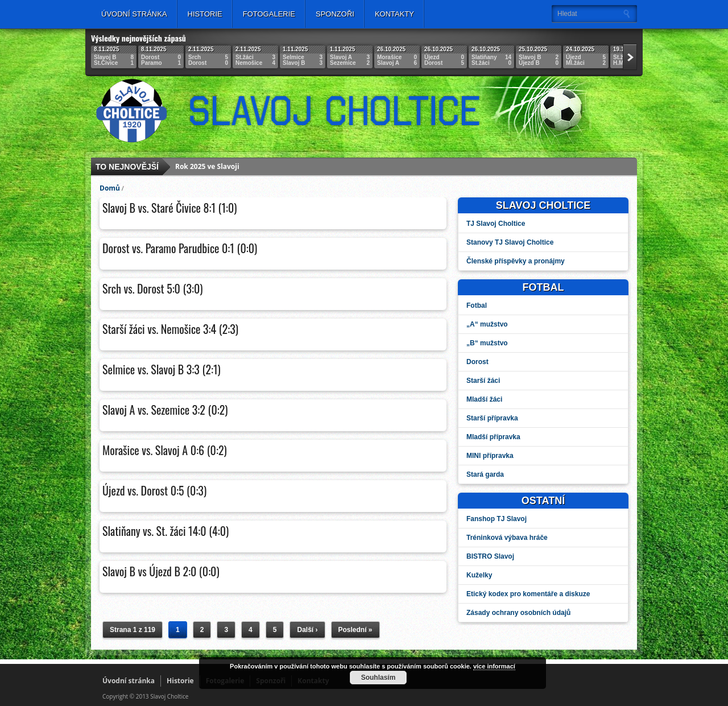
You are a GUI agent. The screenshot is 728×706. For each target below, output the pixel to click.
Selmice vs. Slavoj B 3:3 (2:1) (162, 369)
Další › (307, 630)
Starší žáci (483, 381)
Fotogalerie (269, 14)
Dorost (477, 362)
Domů (110, 188)
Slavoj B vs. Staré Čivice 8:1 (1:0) (170, 208)
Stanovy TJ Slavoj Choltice (510, 242)
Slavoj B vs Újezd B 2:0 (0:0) (161, 571)
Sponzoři (335, 14)
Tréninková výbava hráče (507, 538)
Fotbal (477, 305)
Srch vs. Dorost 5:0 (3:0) (153, 288)
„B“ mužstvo (487, 343)
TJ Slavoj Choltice (496, 224)
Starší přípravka (492, 418)
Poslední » (355, 630)
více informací (494, 666)
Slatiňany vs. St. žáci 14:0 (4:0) (166, 531)
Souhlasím (379, 678)
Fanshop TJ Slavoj (497, 519)
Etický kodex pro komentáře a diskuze (528, 594)
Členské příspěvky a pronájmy (516, 261)
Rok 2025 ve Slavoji (207, 166)
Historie (205, 14)
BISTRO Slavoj (490, 556)
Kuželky (479, 575)
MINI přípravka (490, 456)
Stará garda (485, 474)
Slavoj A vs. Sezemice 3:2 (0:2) (165, 410)
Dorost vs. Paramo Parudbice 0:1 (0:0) (180, 248)
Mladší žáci (484, 399)
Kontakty (394, 14)
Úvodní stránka (134, 14)
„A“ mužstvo (487, 324)
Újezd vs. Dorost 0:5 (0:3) (154, 490)
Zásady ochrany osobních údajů (518, 613)
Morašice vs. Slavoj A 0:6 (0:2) (165, 450)
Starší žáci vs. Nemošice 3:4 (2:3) (170, 329)
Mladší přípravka (493, 437)
